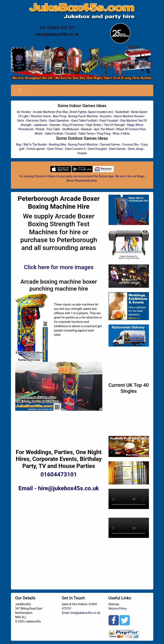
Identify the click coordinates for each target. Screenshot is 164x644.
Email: (66, 613)
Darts (21, 121)
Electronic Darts (36, 121)
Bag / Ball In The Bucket (31, 144)
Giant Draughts (97, 149)
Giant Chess (55, 149)
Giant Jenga (136, 149)
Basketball (122, 112)
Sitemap (114, 604)
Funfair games (36, 149)
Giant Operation (59, 121)
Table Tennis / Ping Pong (94, 134)
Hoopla (82, 153)
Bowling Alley (57, 144)
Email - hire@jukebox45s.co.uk (59, 488)
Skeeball (86, 129)
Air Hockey (24, 112)
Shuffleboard (70, 129)
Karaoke (55, 125)
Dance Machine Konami (129, 116)
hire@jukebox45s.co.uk (57, 34)
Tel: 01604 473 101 (57, 28)
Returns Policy (118, 608)
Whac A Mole (121, 134)
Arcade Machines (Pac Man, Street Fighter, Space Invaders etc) (73, 112)
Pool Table (53, 129)
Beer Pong (59, 116)
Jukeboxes (41, 125)
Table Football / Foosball (60, 134)
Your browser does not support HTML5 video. (129, 499)
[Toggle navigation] (20, 90)
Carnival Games (110, 144)
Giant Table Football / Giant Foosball (94, 121)
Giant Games (117, 149)
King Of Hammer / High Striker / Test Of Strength (94, 125)
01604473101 (59, 474)
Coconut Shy (130, 144)
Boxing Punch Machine (83, 116)
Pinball (40, 129)
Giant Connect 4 (75, 149)
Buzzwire (106, 116)
